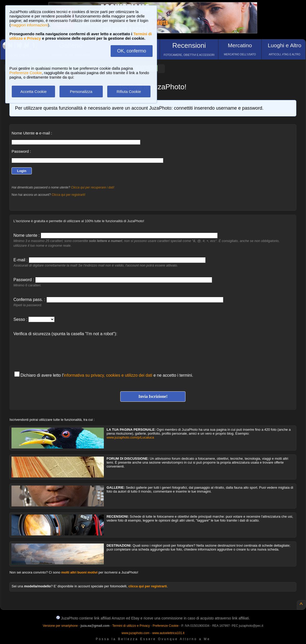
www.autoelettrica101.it (168, 633)
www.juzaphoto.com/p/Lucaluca (130, 437)
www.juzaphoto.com (136, 633)
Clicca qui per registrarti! (68, 195)
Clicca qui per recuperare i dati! (93, 187)
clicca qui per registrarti (148, 586)
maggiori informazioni (29, 25)
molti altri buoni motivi (79, 572)
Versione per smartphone (60, 626)
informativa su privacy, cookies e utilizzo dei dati (108, 375)
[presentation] (53, 351)
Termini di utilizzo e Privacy (131, 626)
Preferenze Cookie (26, 73)
